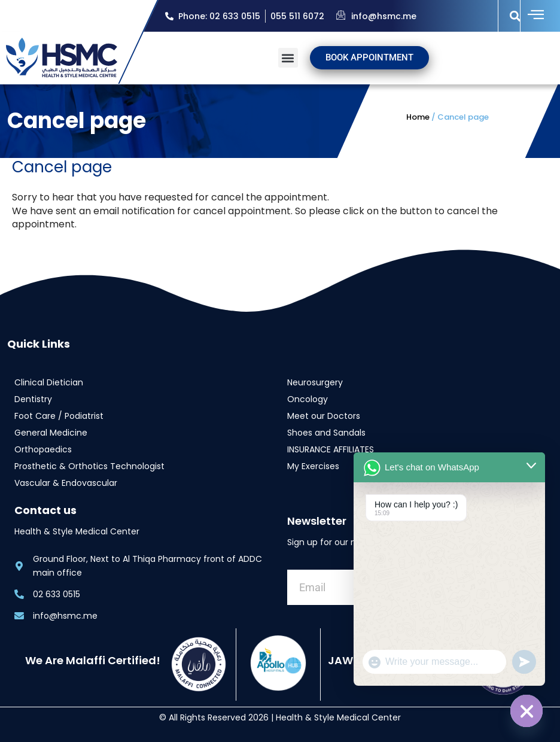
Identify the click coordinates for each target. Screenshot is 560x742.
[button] (515, 16)
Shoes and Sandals (326, 432)
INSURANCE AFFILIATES (331, 449)
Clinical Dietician (49, 382)
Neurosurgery (315, 382)
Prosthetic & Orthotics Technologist (89, 466)
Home (418, 117)
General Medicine (51, 432)
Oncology (308, 399)
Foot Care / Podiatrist (59, 415)
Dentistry (33, 399)
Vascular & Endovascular (66, 482)
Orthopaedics (43, 449)
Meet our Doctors (324, 415)
